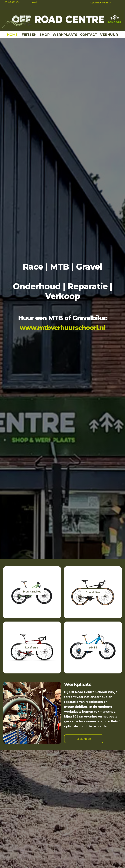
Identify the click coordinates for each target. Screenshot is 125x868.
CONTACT (89, 35)
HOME (12, 35)
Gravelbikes (93, 592)
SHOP (45, 35)
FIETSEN (29, 35)
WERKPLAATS (65, 35)
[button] (101, 3)
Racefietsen (32, 647)
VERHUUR (109, 35)
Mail (34, 2)
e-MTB (93, 647)
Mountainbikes (32, 591)
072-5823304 (12, 2)
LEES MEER (84, 739)
